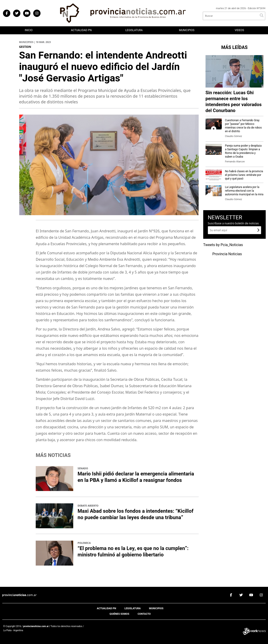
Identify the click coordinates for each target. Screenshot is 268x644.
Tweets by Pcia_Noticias (223, 245)
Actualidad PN (81, 30)
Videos (239, 30)
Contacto (144, 614)
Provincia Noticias (227, 254)
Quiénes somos (119, 614)
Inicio (29, 30)
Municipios (187, 30)
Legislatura (134, 30)
